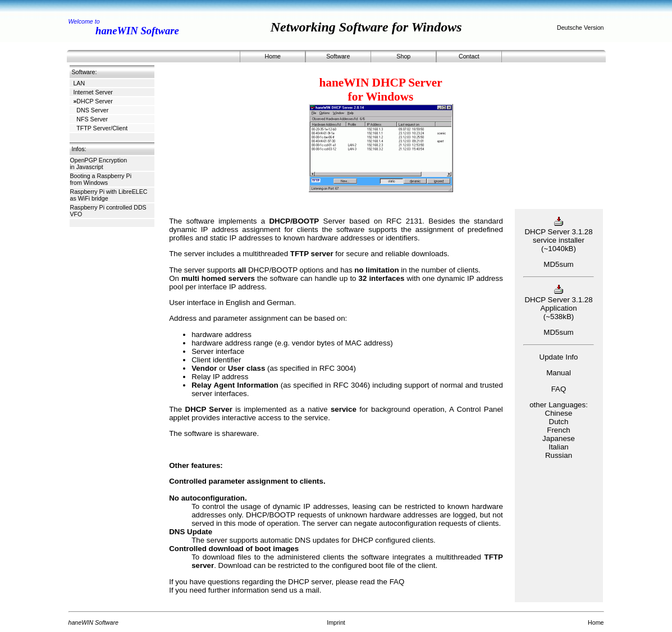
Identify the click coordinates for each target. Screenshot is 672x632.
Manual (559, 373)
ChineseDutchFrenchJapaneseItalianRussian (559, 434)
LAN (79, 83)
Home (273, 56)
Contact (469, 56)
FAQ (397, 582)
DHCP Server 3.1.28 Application (558, 300)
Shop (403, 56)
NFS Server (90, 119)
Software (338, 56)
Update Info (559, 357)
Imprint (336, 622)
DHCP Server (93, 101)
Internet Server (93, 92)
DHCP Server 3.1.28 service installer (558, 232)
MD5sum (558, 264)
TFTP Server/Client (100, 128)
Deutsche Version (580, 28)
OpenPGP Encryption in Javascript (99, 163)
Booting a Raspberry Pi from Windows (101, 179)
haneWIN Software (137, 31)
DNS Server (91, 110)
